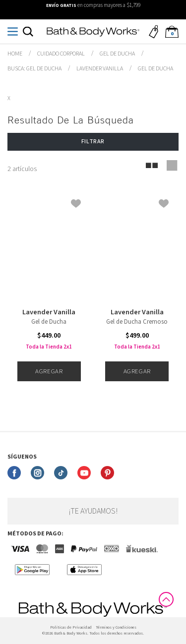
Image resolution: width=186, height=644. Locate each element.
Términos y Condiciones (116, 627)
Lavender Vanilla (49, 312)
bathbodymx (15, 54)
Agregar (49, 371)
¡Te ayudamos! (93, 511)
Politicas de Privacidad (71, 627)
